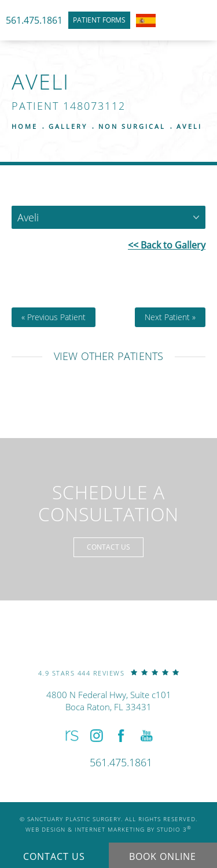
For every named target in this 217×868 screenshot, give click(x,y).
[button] (70, 735)
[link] (109, 672)
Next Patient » (170, 317)
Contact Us (108, 547)
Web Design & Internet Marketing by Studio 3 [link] (108, 829)
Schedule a (108, 504)
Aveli (189, 126)
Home (25, 126)
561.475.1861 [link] (34, 20)
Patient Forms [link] (99, 20)
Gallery (68, 126)
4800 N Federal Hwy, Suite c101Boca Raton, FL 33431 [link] (109, 701)
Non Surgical (132, 126)
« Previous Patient (54, 317)
